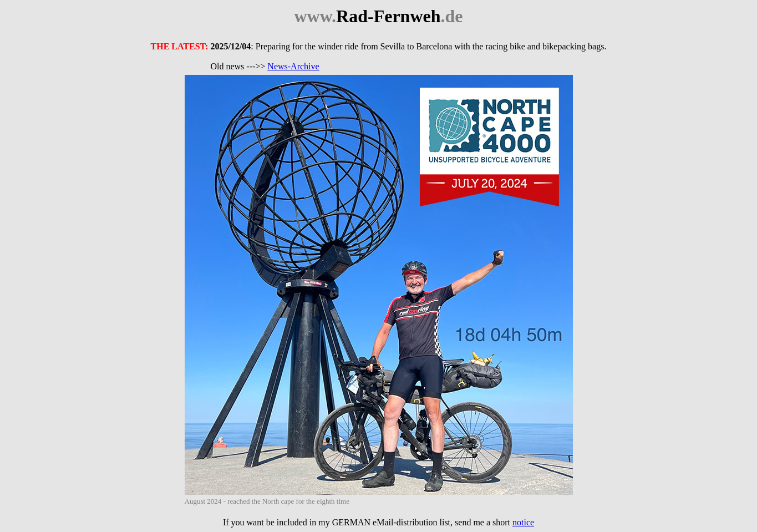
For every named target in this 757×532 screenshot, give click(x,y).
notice (523, 522)
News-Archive (293, 66)
